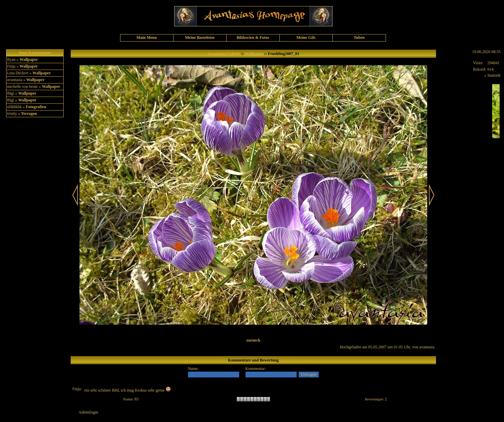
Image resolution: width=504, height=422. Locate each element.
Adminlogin (88, 412)
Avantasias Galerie (224, 54)
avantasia (427, 347)
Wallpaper (29, 59)
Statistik (494, 75)
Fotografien (36, 107)
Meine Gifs (306, 38)
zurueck (253, 340)
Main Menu (146, 38)
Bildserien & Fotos (253, 38)
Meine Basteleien (200, 38)
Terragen (29, 114)
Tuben (359, 38)
